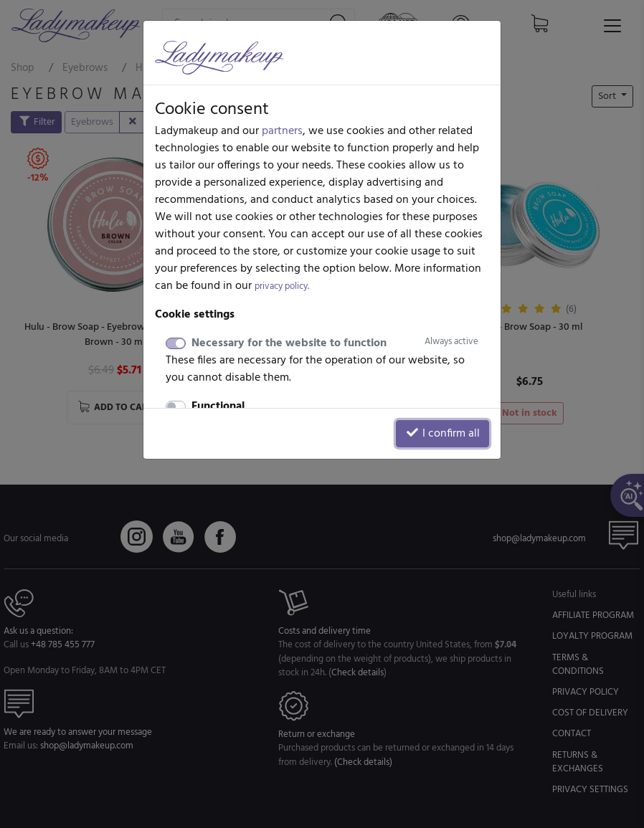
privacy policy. (282, 286)
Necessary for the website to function (335, 343)
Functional (218, 406)
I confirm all (442, 434)
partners (282, 131)
